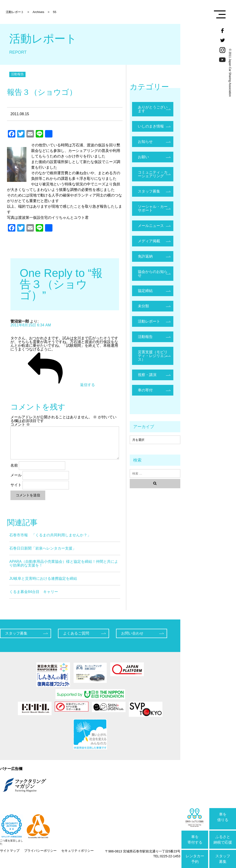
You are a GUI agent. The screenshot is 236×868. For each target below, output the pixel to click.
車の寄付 (145, 390)
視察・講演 (147, 375)
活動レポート (149, 321)
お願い (143, 157)
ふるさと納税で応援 (223, 840)
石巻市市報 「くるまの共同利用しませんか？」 (50, 535)
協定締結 (145, 291)
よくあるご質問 (76, 633)
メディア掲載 (149, 241)
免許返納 (145, 256)
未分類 (143, 306)
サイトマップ (10, 851)
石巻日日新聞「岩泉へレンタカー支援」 (43, 548)
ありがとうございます (153, 109)
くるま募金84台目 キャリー (34, 592)
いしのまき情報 (151, 126)
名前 (14, 465)
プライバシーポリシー (40, 851)
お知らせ (145, 142)
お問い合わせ (132, 633)
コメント (20, 424)
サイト (16, 485)
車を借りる (223, 817)
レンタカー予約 (195, 859)
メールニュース (151, 226)
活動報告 (17, 74)
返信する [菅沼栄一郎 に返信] (53, 385)
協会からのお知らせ (153, 274)
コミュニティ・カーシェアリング (153, 174)
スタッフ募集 (223, 859)
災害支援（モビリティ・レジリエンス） (153, 356)
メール (16, 475)
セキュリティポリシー (78, 851)
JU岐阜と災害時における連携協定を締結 (43, 578)
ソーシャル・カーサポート (153, 208)
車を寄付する (195, 840)
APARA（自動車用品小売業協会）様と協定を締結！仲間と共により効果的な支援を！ (64, 563)
